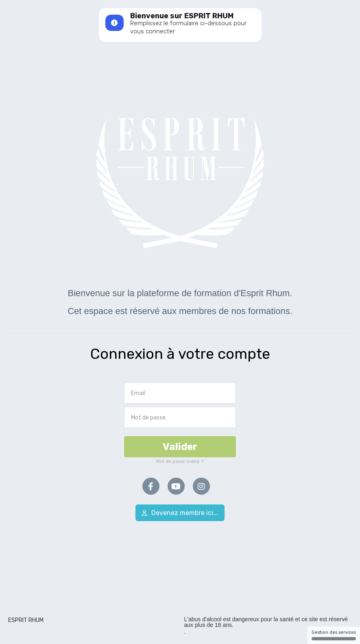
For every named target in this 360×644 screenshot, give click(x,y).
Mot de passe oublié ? (180, 462)
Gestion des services (334, 635)
